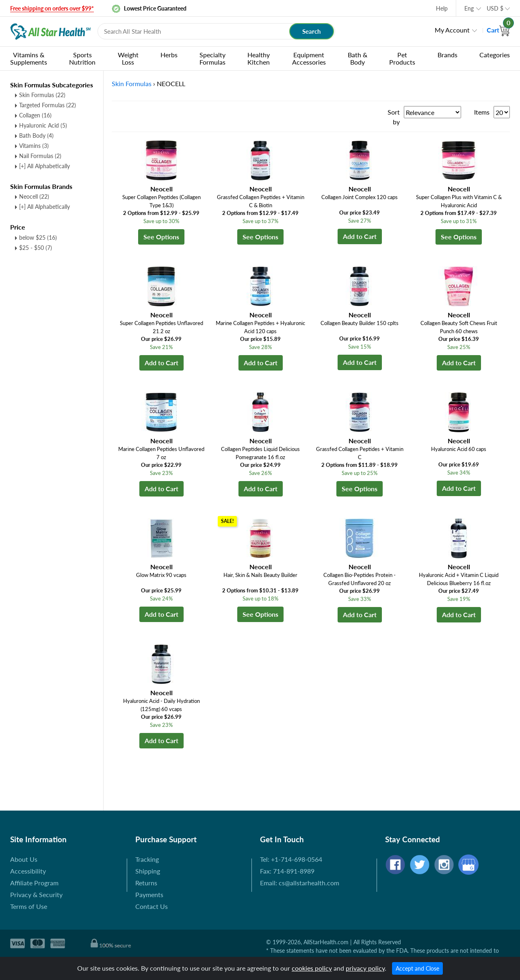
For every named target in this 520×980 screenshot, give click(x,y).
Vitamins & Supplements (29, 58)
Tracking (147, 859)
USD (495, 8)
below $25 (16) (38, 237)
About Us (24, 859)
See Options (161, 237)
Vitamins (34, 146)
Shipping (148, 871)
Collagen (35, 115)
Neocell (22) (34, 196)
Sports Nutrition (82, 58)
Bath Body (36, 136)
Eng (469, 8)
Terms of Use (29, 906)
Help (442, 8)
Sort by (394, 117)
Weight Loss (128, 58)
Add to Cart (360, 236)
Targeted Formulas (48, 105)
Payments (149, 894)
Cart (498, 30)
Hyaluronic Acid (43, 125)
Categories (495, 55)
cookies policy (312, 968)
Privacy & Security (36, 894)
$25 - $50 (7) (36, 248)
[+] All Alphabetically (44, 166)
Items (482, 112)
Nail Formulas (40, 156)
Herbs (169, 55)
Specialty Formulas (212, 58)
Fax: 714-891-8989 (287, 871)
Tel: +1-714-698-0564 (291, 859)
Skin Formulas (42, 95)
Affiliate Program (34, 883)
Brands (447, 55)
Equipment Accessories (309, 58)
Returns (146, 883)
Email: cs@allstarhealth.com (300, 883)
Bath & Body (357, 58)
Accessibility (28, 871)
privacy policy (365, 968)
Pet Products (402, 58)
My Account (452, 30)
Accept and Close (417, 968)
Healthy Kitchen (259, 58)
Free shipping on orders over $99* (52, 8)
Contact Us (152, 906)
